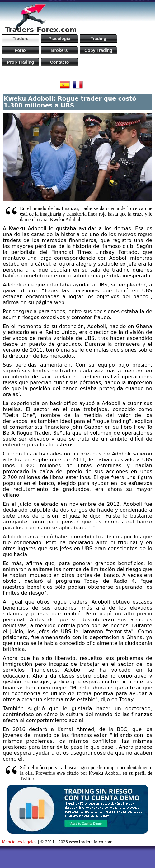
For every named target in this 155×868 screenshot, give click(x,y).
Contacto (60, 62)
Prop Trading (21, 62)
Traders (21, 39)
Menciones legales (19, 842)
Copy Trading (98, 50)
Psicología (59, 39)
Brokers (60, 50)
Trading (99, 39)
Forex (21, 50)
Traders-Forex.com (41, 30)
